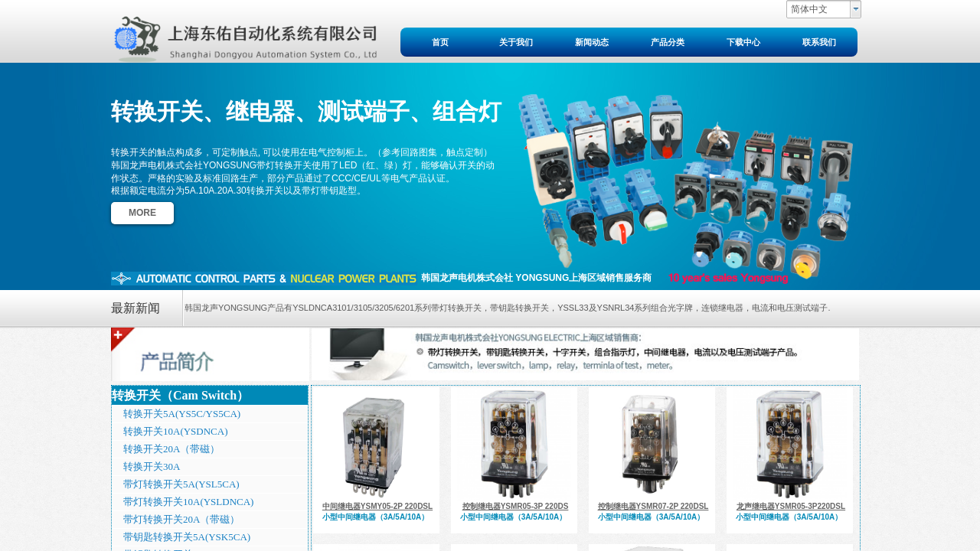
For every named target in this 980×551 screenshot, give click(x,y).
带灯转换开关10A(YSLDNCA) (188, 502)
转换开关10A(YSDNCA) (176, 431)
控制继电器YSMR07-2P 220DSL (653, 506)
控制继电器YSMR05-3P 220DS (516, 506)
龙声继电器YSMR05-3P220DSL (791, 506)
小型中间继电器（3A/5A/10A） (376, 517)
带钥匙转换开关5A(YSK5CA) (187, 537)
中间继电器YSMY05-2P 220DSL (377, 506)
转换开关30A (152, 466)
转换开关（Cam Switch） (180, 395)
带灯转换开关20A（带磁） (181, 519)
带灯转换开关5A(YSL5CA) (181, 484)
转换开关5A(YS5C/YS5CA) (182, 414)
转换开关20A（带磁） (171, 449)
